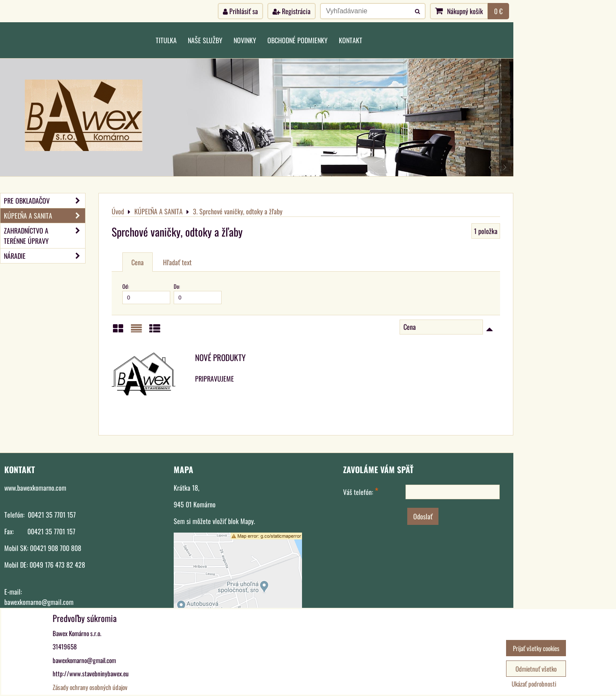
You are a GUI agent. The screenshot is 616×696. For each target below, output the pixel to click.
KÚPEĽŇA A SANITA (44, 216)
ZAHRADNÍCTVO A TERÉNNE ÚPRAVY (44, 236)
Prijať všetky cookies (536, 648)
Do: (198, 293)
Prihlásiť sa (240, 11)
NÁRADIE (44, 256)
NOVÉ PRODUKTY (220, 357)
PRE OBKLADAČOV (44, 201)
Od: (146, 293)
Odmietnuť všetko (536, 669)
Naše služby (205, 40)
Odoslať (423, 516)
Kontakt (351, 40)
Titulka (166, 40)
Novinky (245, 40)
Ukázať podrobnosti (534, 684)
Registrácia (292, 11)
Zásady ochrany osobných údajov (90, 687)
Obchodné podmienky (298, 40)
